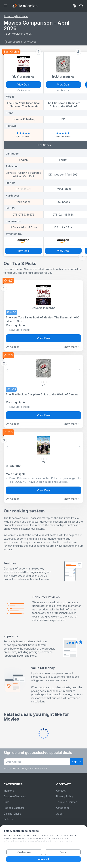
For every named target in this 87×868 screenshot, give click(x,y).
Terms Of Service (67, 802)
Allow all (44, 859)
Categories (63, 808)
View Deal (23, 84)
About (60, 814)
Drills (6, 802)
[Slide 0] (41, 382)
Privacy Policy (65, 796)
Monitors (9, 791)
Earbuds (9, 819)
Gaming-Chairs (12, 814)
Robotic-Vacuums (14, 808)
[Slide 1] (44, 382)
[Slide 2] (46, 382)
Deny (63, 852)
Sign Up (77, 762)
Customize (24, 852)
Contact (61, 791)
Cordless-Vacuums (15, 796)
